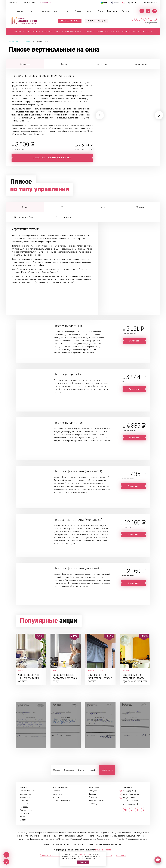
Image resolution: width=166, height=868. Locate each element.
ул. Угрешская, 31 (31, 3)
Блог (56, 11)
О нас (33, 11)
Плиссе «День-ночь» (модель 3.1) (78, 471)
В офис (23, 820)
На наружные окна (96, 801)
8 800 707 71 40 (144, 19)
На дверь (24, 807)
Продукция (20, 11)
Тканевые (24, 804)
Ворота (81, 770)
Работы (65, 11)
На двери (92, 794)
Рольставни (69, 770)
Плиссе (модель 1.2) (68, 374)
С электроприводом (61, 801)
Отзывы (78, 11)
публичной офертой (104, 850)
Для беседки (94, 804)
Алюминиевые (26, 797)
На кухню (24, 817)
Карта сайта (121, 855)
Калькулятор (112, 11)
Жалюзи (56, 770)
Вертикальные (26, 810)
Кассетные (25, 801)
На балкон (25, 813)
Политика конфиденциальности (53, 855)
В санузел (93, 791)
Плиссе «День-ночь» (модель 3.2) (78, 520)
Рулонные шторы (60, 788)
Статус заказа (46, 3)
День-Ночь (57, 794)
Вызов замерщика (70, 21)
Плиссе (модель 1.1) (68, 326)
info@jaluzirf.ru (131, 3)
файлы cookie (85, 855)
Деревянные (25, 794)
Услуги (89, 11)
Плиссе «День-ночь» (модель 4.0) (78, 568)
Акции (100, 11)
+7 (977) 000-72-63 (151, 23)
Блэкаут (56, 791)
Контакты (126, 11)
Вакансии (46, 11)
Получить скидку (96, 21)
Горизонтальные (27, 791)
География (93, 770)
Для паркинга (94, 797)
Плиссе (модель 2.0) (68, 423)
